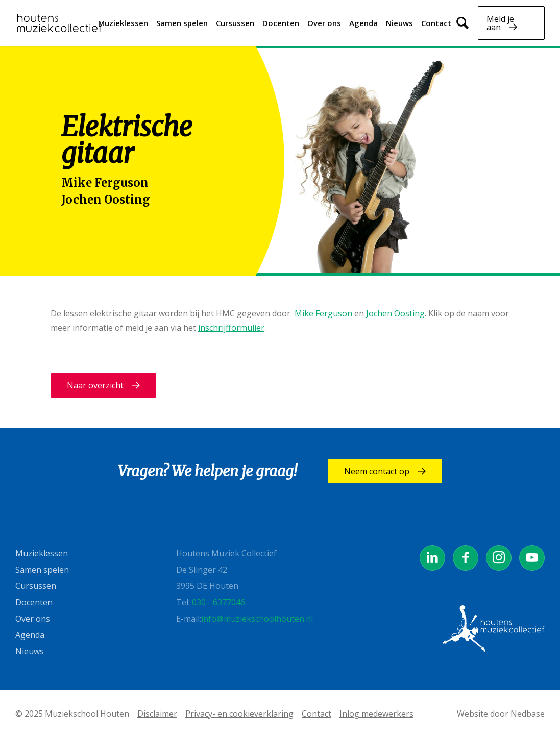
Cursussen (235, 23)
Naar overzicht (95, 385)
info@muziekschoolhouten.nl (257, 619)
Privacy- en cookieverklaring (239, 714)
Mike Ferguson (105, 183)
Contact (436, 23)
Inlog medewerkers (376, 714)
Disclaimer (157, 714)
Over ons (324, 23)
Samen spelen (182, 23)
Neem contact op (377, 471)
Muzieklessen (123, 23)
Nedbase (528, 714)
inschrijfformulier (231, 328)
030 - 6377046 (218, 602)
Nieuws (399, 23)
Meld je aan (500, 23)
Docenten (281, 23)
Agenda (363, 23)
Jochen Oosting (106, 200)
